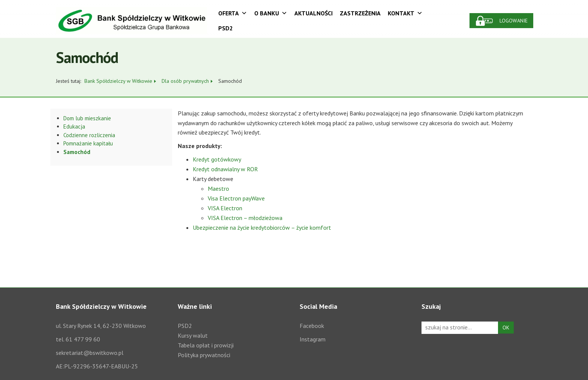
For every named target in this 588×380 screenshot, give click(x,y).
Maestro (218, 189)
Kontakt (405, 13)
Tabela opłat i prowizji (206, 345)
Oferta (233, 13)
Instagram (313, 339)
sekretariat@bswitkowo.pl (90, 353)
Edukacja (74, 126)
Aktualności (313, 13)
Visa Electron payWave (236, 198)
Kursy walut (193, 335)
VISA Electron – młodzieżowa (245, 218)
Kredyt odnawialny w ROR (225, 169)
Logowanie (514, 21)
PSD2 (226, 28)
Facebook (312, 326)
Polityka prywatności (204, 355)
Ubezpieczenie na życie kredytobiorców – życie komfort (262, 227)
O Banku (271, 13)
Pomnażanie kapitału (88, 143)
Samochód (77, 152)
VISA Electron (225, 208)
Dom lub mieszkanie (87, 118)
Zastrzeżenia (360, 13)
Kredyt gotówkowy (217, 159)
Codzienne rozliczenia (89, 135)
